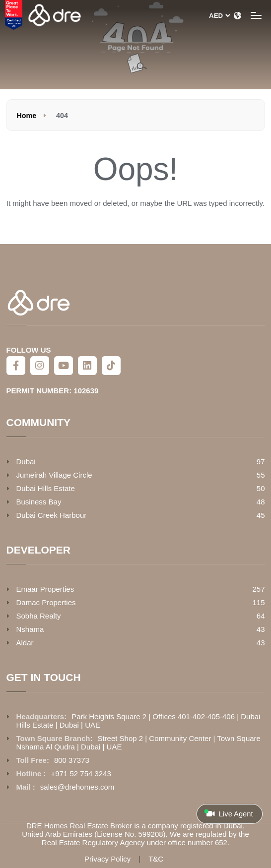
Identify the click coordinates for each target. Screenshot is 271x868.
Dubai (26, 462)
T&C (156, 859)
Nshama (30, 629)
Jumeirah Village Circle (54, 475)
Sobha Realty (39, 616)
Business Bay (39, 502)
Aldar (25, 643)
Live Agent (228, 813)
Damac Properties (46, 602)
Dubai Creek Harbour (52, 515)
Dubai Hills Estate (46, 488)
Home (27, 116)
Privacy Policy (107, 859)
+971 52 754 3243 (81, 774)
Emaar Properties (45, 589)
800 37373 (72, 760)
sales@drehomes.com (77, 787)
